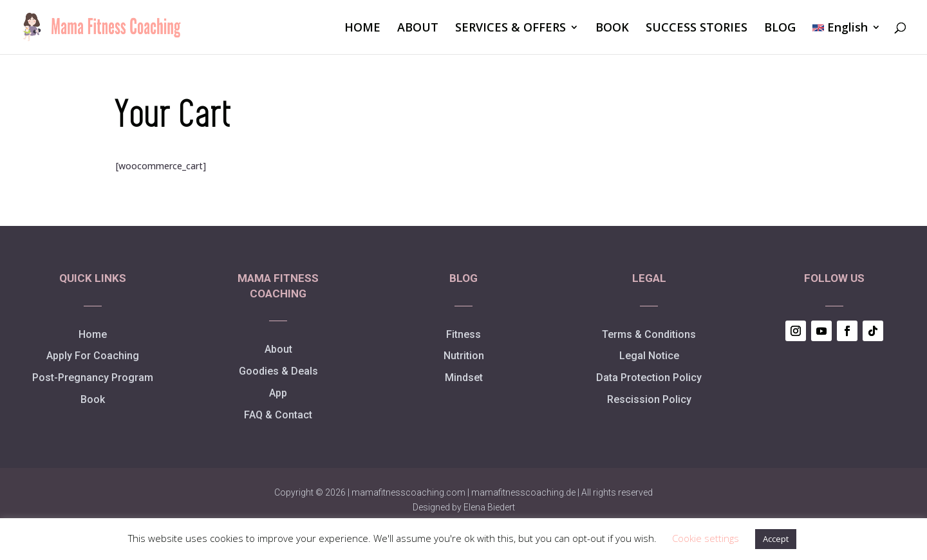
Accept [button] (776, 539)
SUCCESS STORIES (697, 29)
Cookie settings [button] (706, 538)
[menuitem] (847, 38)
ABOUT (418, 29)
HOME (362, 29)
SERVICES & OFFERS (510, 29)
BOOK (612, 29)
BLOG (780, 29)
